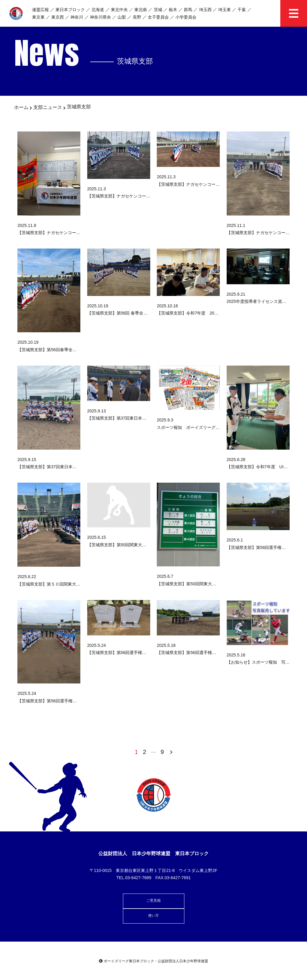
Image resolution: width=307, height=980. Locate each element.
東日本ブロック (70, 10)
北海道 (98, 10)
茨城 (158, 10)
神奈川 (77, 17)
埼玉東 (225, 10)
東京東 (38, 17)
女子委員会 (158, 17)
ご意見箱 (153, 900)
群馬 (188, 10)
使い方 (153, 915)
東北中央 (119, 10)
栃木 (173, 10)
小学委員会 (186, 17)
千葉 (242, 10)
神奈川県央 (100, 17)
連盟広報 (40, 10)
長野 (137, 17)
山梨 (122, 17)
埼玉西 (205, 10)
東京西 (58, 17)
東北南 (141, 10)
